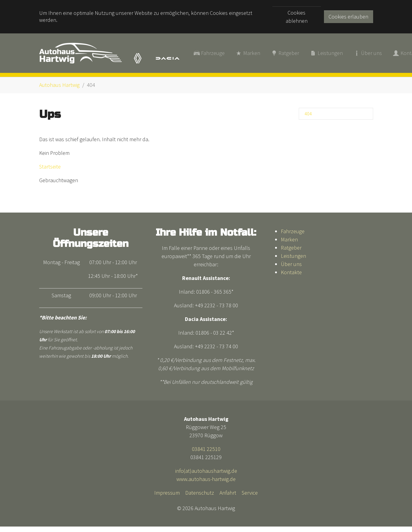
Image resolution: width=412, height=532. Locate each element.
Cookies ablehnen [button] (297, 17)
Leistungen (293, 254)
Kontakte (291, 270)
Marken (289, 238)
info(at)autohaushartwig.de (206, 469)
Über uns (291, 262)
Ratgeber (291, 246)
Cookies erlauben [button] (348, 17)
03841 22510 (206, 447)
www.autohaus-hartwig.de (206, 477)
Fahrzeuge (293, 229)
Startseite (50, 165)
